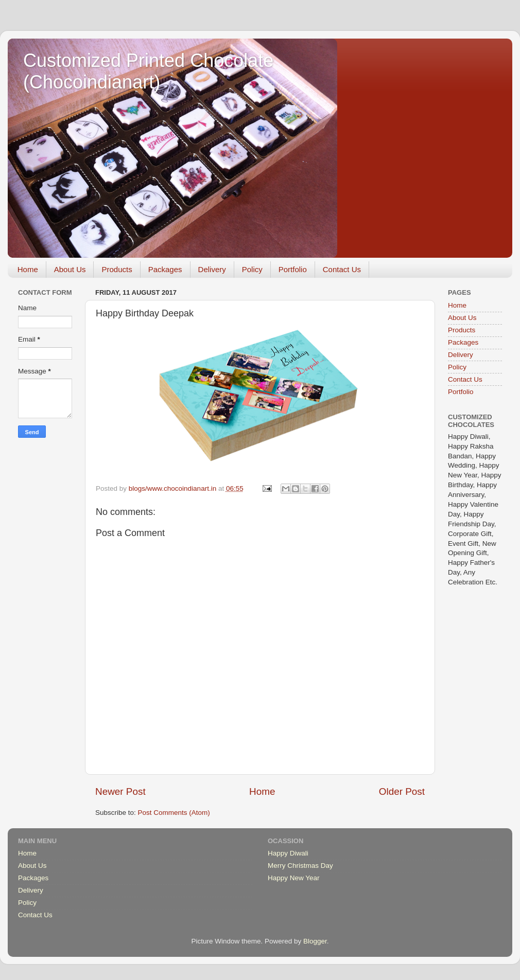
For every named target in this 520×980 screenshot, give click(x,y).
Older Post (402, 791)
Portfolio (293, 269)
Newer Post (120, 791)
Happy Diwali (288, 853)
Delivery (212, 269)
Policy (252, 269)
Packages (165, 269)
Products (117, 269)
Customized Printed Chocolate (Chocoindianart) (148, 71)
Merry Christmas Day (300, 866)
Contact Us (342, 269)
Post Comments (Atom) (174, 813)
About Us (70, 269)
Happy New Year (294, 878)
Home (28, 269)
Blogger (315, 941)
